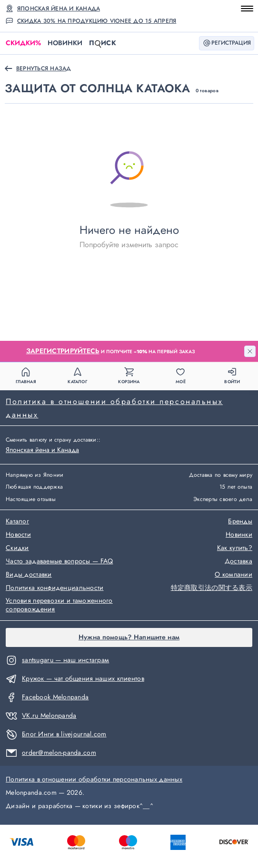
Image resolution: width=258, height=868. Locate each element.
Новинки (65, 43)
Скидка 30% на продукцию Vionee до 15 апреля (97, 21)
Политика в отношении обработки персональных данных (114, 408)
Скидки (23, 43)
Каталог (17, 521)
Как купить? (235, 548)
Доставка (238, 561)
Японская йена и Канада (59, 9)
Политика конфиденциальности (55, 588)
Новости (18, 535)
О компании (233, 575)
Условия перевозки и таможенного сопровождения (59, 605)
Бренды (240, 521)
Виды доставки (29, 575)
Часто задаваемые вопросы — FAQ (59, 561)
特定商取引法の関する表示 (212, 588)
